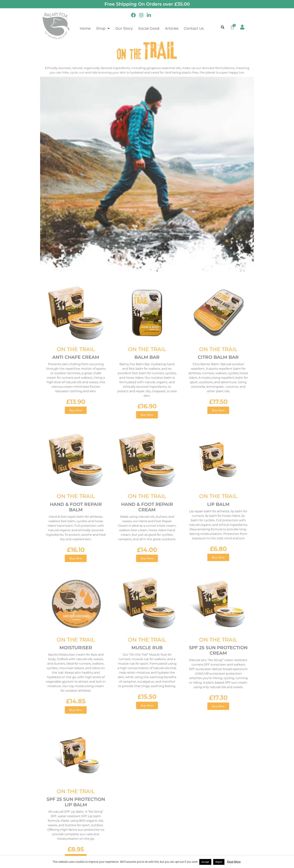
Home (85, 28)
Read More (234, 862)
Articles (172, 28)
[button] (223, 27)
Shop (103, 28)
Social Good (149, 28)
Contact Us (194, 28)
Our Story (124, 28)
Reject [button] (219, 862)
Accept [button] (205, 862)
